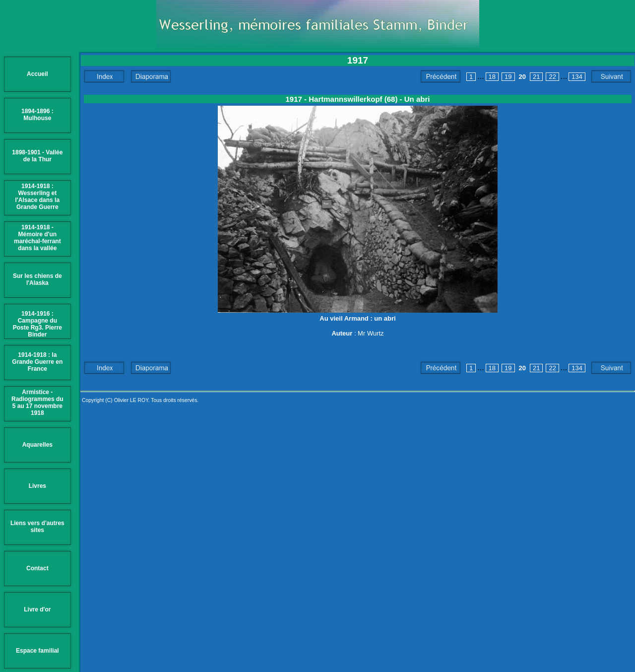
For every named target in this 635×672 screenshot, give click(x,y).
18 (492, 77)
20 (522, 77)
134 (577, 77)
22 (552, 77)
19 (508, 77)
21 (536, 77)
